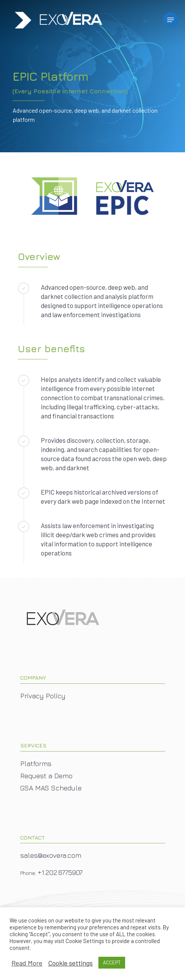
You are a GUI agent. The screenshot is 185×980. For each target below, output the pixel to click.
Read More (27, 963)
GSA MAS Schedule (51, 788)
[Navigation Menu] (171, 20)
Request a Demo (46, 776)
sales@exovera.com (51, 855)
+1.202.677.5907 (60, 872)
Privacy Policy (43, 696)
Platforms (36, 764)
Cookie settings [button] (70, 963)
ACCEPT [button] (112, 962)
